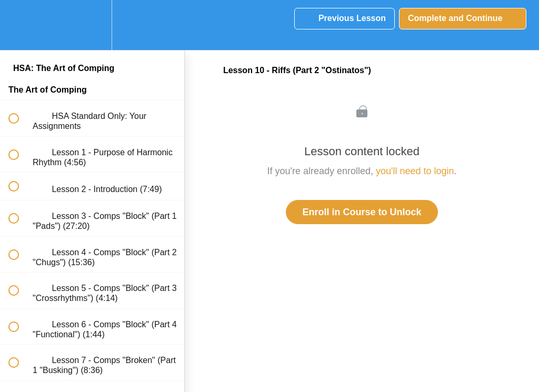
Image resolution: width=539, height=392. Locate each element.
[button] (19, 25)
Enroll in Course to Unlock (362, 212)
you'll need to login (415, 171)
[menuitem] (92, 25)
